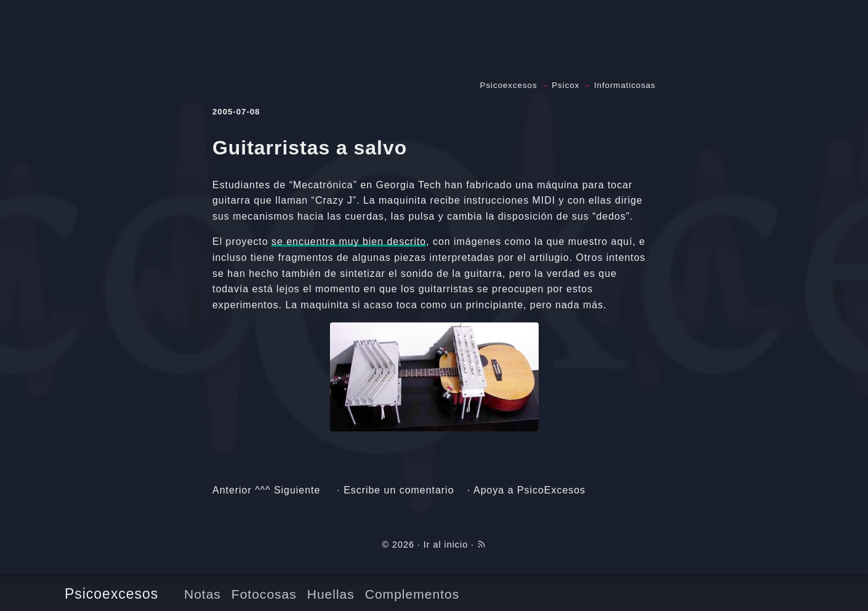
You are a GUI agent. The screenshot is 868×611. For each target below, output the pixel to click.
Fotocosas (264, 594)
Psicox (565, 85)
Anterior (232, 490)
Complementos (412, 594)
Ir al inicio (446, 545)
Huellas (331, 594)
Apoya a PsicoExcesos (529, 490)
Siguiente (297, 490)
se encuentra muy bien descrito (349, 242)
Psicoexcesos (111, 594)
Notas (203, 594)
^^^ (263, 490)
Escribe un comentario (399, 490)
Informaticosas (625, 85)
